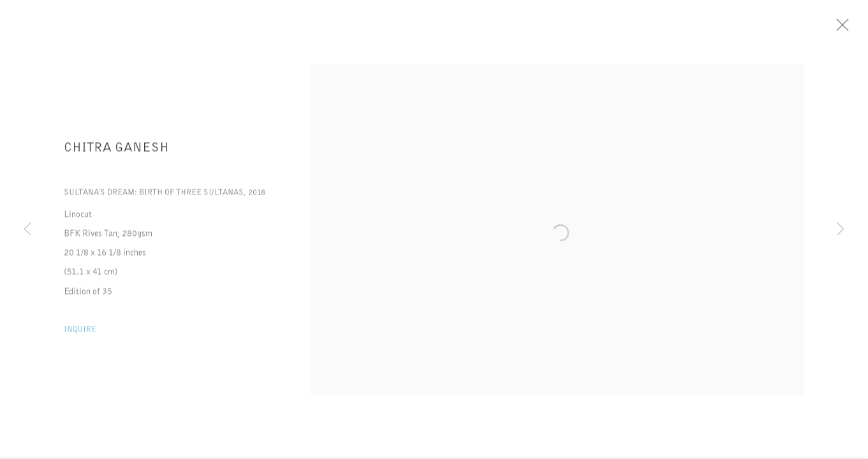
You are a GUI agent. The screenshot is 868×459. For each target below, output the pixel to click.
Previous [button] (27, 229)
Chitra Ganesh (116, 150)
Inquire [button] (80, 332)
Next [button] (841, 229)
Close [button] (841, 29)
